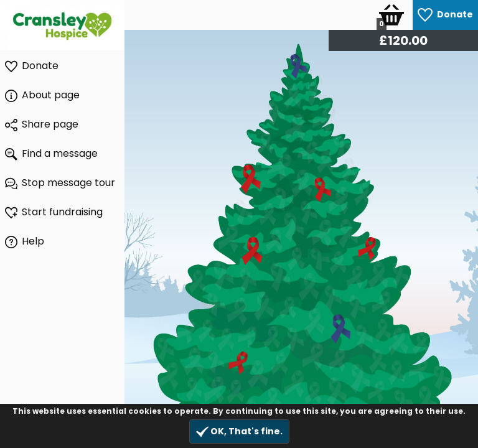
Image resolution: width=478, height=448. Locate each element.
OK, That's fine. (239, 432)
